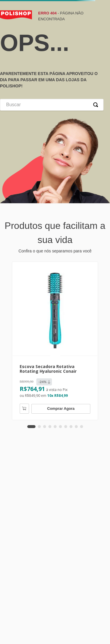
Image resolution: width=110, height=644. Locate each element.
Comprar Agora (61, 408)
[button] (31, 427)
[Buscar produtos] (97, 105)
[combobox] (52, 105)
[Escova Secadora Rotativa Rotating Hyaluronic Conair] (55, 341)
